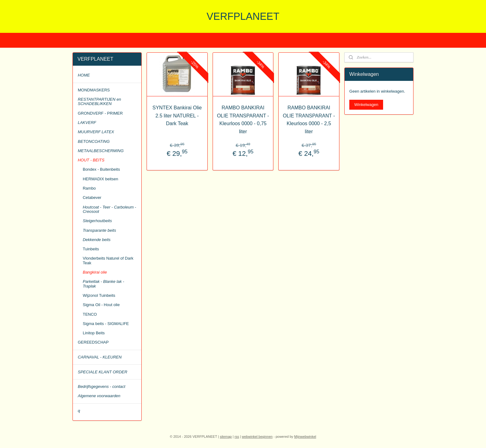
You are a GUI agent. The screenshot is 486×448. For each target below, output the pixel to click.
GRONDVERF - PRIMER (100, 113)
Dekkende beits (97, 240)
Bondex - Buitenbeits (101, 169)
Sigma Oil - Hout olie (101, 305)
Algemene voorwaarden (99, 396)
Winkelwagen (366, 105)
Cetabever (92, 198)
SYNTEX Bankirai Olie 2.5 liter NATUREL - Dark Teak (177, 116)
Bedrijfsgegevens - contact (102, 387)
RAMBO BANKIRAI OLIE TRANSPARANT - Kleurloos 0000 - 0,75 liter (243, 120)
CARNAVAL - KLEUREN (100, 357)
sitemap (226, 437)
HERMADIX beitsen (100, 179)
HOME (84, 75)
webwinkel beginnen (257, 437)
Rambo (89, 188)
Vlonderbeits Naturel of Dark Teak (108, 260)
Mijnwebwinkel (305, 437)
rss (237, 437)
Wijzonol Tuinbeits (99, 295)
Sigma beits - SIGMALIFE (106, 324)
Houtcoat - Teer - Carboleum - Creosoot (109, 209)
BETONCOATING (94, 141)
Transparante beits (99, 230)
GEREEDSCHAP (93, 342)
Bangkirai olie (95, 272)
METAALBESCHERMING (101, 151)
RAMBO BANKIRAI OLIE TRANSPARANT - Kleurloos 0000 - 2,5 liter (309, 120)
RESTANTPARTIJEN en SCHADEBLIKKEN (99, 101)
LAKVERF (87, 123)
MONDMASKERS (94, 90)
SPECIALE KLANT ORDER (103, 372)
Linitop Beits (94, 333)
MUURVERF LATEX (96, 132)
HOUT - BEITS (91, 160)
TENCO (90, 314)
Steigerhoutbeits (97, 221)
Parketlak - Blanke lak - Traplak (104, 284)
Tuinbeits (91, 249)
